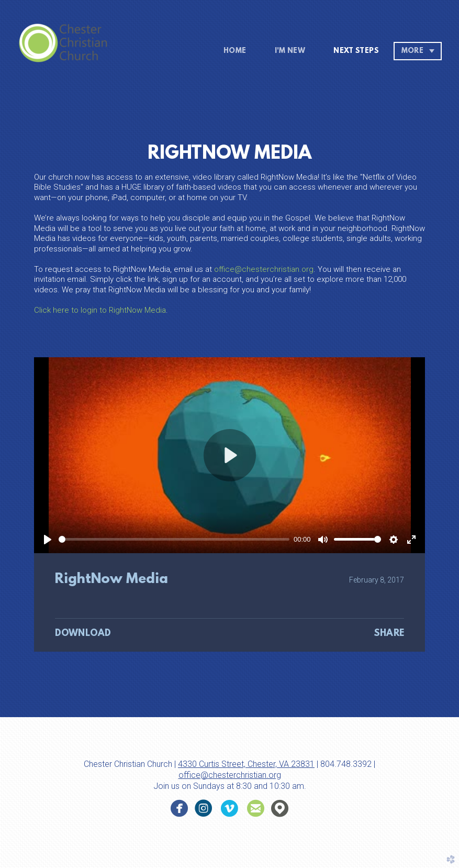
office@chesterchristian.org (264, 269)
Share (389, 634)
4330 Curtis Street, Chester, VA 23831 (246, 764)
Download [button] (83, 634)
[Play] (48, 540)
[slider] (174, 539)
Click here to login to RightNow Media (100, 310)
